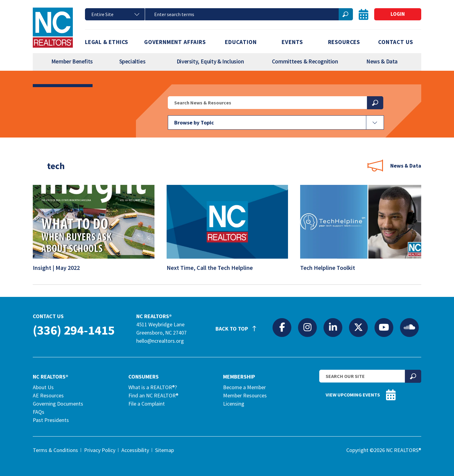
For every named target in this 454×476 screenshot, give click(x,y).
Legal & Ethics (107, 42)
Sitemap (164, 450)
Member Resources (245, 395)
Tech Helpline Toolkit (332, 270)
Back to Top (239, 326)
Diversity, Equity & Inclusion (210, 61)
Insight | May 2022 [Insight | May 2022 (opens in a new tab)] (60, 270)
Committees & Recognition (305, 61)
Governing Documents (58, 404)
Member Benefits (72, 61)
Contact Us (395, 42)
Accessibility (135, 450)
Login (398, 14)
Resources (344, 42)
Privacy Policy (100, 450)
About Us (43, 387)
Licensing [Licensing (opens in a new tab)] (234, 404)
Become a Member (244, 387)
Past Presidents (51, 420)
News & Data (382, 61)
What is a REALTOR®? (153, 387)
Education (241, 42)
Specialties (132, 61)
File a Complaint (147, 404)
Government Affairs (175, 42)
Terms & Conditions (55, 450)
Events (292, 42)
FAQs (39, 412)
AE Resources (48, 395)
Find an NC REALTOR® (153, 395)
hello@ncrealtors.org (160, 341)
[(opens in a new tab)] (94, 256)
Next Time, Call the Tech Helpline (214, 270)
